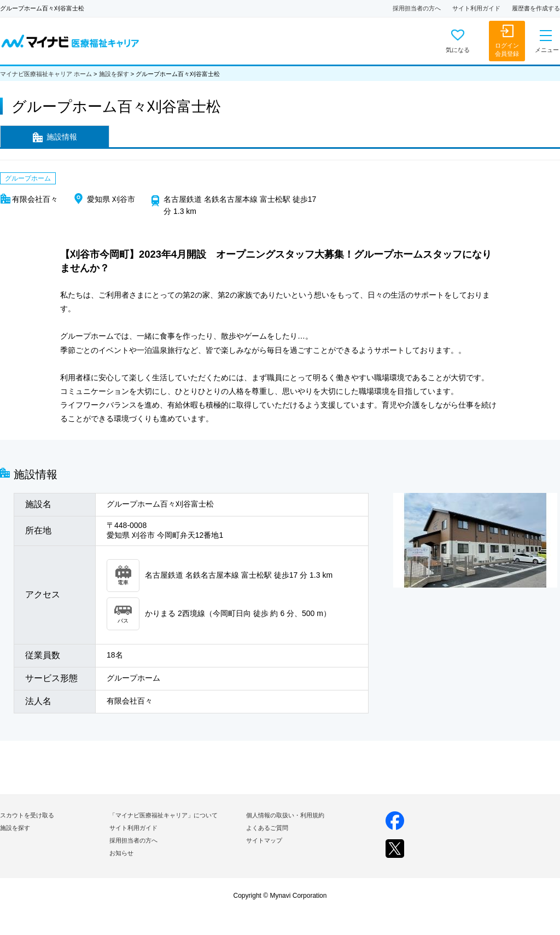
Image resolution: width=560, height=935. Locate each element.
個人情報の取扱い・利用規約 (285, 815)
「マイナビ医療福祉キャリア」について (164, 815)
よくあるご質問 (267, 828)
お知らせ (121, 853)
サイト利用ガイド (476, 8)
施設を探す (114, 74)
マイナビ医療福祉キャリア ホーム (46, 74)
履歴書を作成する (536, 8)
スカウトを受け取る (27, 815)
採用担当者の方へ (417, 8)
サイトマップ (264, 840)
